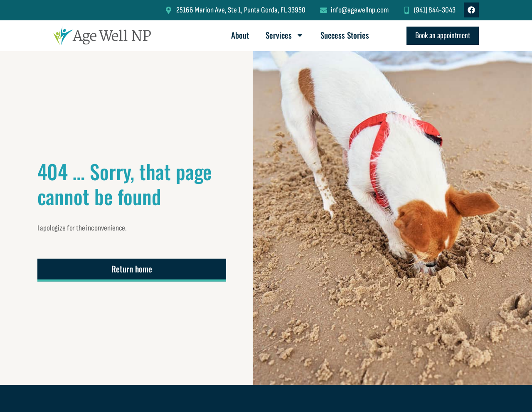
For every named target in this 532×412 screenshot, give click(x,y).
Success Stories (345, 35)
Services (285, 35)
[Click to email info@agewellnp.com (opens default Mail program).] (354, 10)
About (240, 35)
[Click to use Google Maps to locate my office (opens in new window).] (235, 10)
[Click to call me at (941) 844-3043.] (429, 10)
